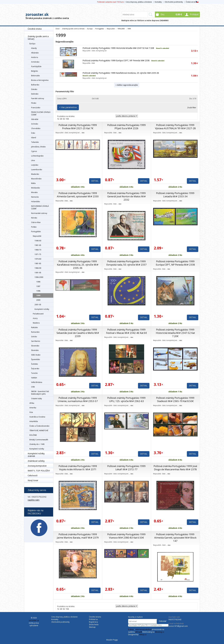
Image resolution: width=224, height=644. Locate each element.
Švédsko (35, 364)
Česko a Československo (39, 426)
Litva (33, 160)
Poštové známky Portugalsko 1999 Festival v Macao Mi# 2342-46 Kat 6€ (126, 331)
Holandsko (36, 202)
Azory (35, 318)
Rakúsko (34, 327)
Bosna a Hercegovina (40, 80)
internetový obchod (143, 629)
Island (34, 138)
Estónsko (35, 94)
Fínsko (34, 103)
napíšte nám (34, 500)
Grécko (34, 337)
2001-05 (38, 305)
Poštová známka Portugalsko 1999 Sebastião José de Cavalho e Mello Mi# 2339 (78, 333)
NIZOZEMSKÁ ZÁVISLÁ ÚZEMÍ (40, 207)
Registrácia (93, 622)
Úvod (57, 29)
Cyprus (34, 151)
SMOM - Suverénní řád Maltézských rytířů (40, 393)
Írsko (33, 133)
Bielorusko (35, 76)
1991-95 (38, 273)
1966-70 (38, 250)
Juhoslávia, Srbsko (38, 147)
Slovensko (35, 346)
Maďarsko (35, 174)
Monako (34, 192)
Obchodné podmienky (174, 2)
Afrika (32, 403)
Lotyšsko (35, 165)
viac (83, 133)
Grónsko (35, 124)
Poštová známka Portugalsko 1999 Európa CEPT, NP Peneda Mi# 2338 (116, 60)
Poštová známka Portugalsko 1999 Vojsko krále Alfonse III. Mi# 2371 (78, 468)
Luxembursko (37, 170)
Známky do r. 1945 (37, 444)
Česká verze (192, 2)
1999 (38, 295)
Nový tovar (33, 480)
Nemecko (35, 197)
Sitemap (92, 627)
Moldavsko (36, 188)
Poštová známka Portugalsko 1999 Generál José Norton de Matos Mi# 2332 (126, 196)
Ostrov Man (36, 222)
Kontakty (158, 2)
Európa (32, 44)
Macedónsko (36, 179)
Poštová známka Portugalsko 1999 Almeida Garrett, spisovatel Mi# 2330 (78, 195)
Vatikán (34, 378)
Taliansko (35, 142)
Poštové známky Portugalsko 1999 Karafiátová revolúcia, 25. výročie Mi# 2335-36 (121, 73)
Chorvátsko (36, 128)
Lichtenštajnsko (37, 156)
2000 (38, 300)
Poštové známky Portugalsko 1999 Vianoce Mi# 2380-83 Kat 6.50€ (126, 536)
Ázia (31, 412)
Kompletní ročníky (42, 309)
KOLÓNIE (33, 435)
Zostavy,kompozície (37, 466)
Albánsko (35, 53)
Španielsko (36, 359)
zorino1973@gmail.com (178, 626)
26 (61, 119)
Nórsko (34, 218)
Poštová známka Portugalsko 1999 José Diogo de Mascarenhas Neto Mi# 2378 (175, 468)
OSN (33, 387)
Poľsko (34, 227)
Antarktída (34, 421)
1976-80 (38, 259)
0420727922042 (175, 620)
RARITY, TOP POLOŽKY (39, 471)
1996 (38, 282)
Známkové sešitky (36, 461)
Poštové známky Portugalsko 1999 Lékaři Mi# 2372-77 (126, 468)
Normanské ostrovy (39, 213)
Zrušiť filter (192, 108)
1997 (38, 286)
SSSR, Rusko (36, 355)
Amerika (33, 408)
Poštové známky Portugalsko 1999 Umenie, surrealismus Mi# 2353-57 (78, 399)
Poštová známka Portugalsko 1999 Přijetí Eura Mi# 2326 (126, 127)
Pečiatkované (38, 314)
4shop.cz (143, 635)
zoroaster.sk (37, 14)
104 (67, 119)
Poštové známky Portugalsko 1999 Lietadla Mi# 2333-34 (175, 195)
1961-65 (38, 245)
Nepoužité (37, 236)
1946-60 (38, 241)
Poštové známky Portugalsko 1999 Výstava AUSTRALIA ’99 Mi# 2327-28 (175, 127)
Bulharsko (35, 85)
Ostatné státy (36, 399)
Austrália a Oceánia (37, 417)
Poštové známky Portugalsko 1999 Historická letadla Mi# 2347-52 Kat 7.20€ (118, 48)
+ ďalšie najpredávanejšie (127, 85)
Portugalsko (36, 231)
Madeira (36, 323)
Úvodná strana (35, 29)
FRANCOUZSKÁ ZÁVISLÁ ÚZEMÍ (41, 113)
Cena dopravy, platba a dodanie (139, 2)
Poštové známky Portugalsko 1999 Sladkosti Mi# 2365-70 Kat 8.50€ (175, 399)
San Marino (36, 341)
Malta (33, 183)
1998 (38, 291)
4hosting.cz (159, 632)
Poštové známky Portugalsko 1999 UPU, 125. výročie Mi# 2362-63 (126, 399)
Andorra (35, 57)
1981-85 (38, 263)
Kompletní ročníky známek (36, 455)
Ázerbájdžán (36, 66)
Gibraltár (35, 119)
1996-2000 (39, 277)
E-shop (131, 629)
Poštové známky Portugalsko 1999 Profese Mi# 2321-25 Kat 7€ (78, 127)
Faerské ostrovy (38, 98)
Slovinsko (35, 350)
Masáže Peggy (112, 640)
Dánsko (34, 89)
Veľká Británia (37, 382)
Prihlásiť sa (93, 619)
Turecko (34, 373)
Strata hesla (94, 625)
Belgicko (35, 71)
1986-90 (38, 268)
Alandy (34, 48)
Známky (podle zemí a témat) (38, 38)
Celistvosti (33, 475)
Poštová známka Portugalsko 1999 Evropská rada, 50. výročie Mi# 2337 (126, 263)
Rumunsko (35, 332)
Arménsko (35, 62)
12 (58, 119)
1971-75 (38, 254)
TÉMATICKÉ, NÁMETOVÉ (39, 430)
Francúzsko (36, 108)
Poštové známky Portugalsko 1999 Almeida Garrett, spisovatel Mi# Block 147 (175, 538)
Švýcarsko (35, 369)
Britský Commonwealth (39, 440)
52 (64, 119)
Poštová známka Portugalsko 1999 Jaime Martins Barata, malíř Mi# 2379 (78, 536)
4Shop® (139, 632)
